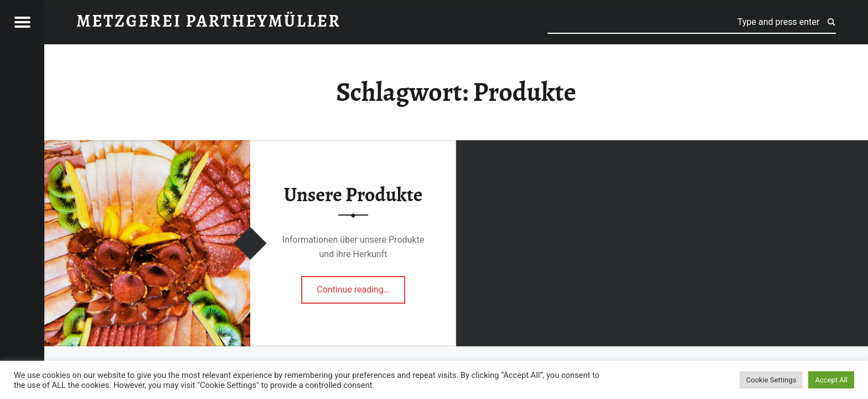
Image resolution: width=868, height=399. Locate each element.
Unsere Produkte (353, 195)
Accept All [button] (831, 380)
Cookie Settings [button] (771, 380)
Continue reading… (361, 286)
